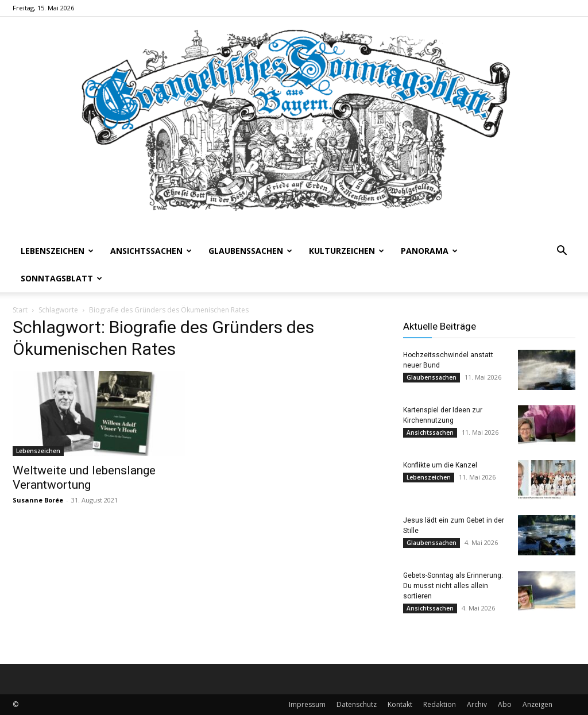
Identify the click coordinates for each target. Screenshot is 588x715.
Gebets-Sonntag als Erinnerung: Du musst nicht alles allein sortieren (453, 586)
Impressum (307, 704)
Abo (505, 704)
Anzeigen (537, 704)
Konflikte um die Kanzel (440, 465)
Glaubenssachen (250, 251)
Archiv (477, 704)
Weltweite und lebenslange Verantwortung (84, 478)
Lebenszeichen (57, 251)
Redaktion (440, 704)
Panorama (429, 251)
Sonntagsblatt (61, 278)
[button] (562, 252)
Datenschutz (357, 704)
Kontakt (400, 704)
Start (20, 310)
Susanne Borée (38, 500)
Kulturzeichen (347, 251)
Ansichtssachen (151, 251)
